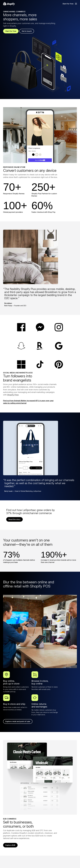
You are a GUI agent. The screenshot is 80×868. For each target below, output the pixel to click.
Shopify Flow (13, 395)
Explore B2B (10, 845)
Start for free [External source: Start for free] (68, 4)
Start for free (11, 31)
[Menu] (76, 4)
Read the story (14, 519)
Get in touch (27, 31)
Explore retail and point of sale (18, 721)
